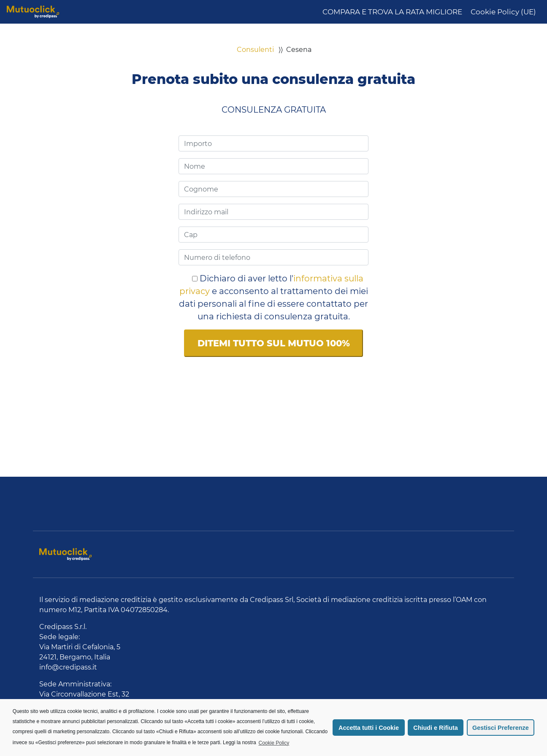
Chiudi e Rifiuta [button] (436, 728)
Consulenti (255, 50)
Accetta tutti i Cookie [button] (369, 728)
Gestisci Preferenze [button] (501, 728)
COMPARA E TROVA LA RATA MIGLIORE (392, 12)
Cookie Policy (274, 743)
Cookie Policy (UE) (503, 12)
